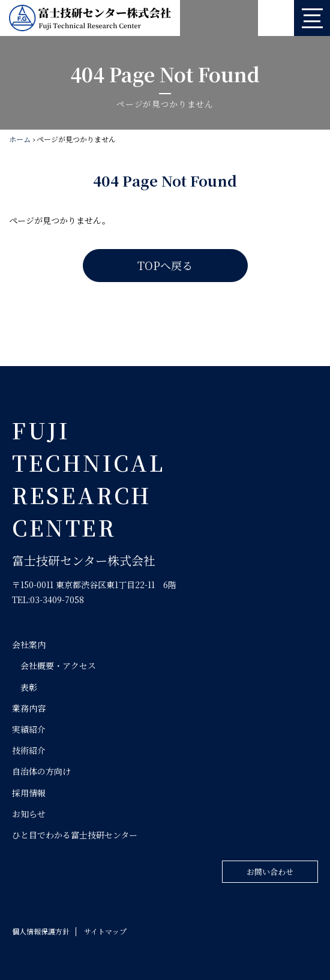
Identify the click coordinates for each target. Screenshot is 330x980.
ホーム (20, 139)
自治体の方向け (41, 771)
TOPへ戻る (165, 265)
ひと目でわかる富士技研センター (75, 835)
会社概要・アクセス (58, 666)
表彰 (29, 687)
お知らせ (29, 814)
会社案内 (29, 645)
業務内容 (29, 708)
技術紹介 (29, 750)
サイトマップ (105, 931)
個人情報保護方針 (41, 931)
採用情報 (29, 793)
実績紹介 (29, 729)
